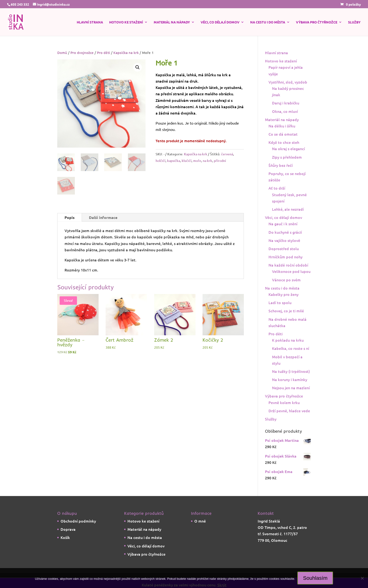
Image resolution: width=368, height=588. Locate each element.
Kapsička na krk (126, 53)
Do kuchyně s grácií (285, 232)
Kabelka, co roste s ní (291, 348)
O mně (200, 521)
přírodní (220, 161)
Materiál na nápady (172, 22)
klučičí (187, 161)
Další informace (103, 217)
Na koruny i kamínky (290, 379)
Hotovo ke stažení (126, 22)
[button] (138, 67)
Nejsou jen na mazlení (291, 388)
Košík (65, 537)
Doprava (68, 529)
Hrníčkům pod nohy (286, 257)
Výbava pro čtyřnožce (317, 22)
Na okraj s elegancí (288, 149)
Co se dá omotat (283, 134)
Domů (62, 53)
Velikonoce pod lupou (291, 271)
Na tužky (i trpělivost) (291, 371)
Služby (354, 22)
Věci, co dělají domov (220, 22)
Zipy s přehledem (287, 157)
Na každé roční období (288, 265)
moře (197, 161)
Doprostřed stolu (284, 248)
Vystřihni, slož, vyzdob (288, 82)
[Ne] (362, 578)
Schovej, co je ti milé (286, 311)
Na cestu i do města (268, 22)
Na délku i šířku (282, 126)
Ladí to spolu (280, 302)
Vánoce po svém (286, 280)
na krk (207, 161)
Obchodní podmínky (78, 521)
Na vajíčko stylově (284, 240)
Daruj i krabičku (286, 103)
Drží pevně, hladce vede (289, 411)
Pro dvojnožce (82, 53)
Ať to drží (277, 188)
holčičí (161, 161)
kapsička (174, 161)
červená (227, 154)
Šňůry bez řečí (281, 165)
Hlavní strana (90, 22)
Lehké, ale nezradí (288, 209)
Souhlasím (315, 578)
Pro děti (103, 53)
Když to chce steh (284, 142)
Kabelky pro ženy (284, 294)
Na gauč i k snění (283, 224)
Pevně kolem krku (284, 402)
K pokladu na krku (288, 340)
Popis (70, 217)
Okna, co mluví (285, 111)
